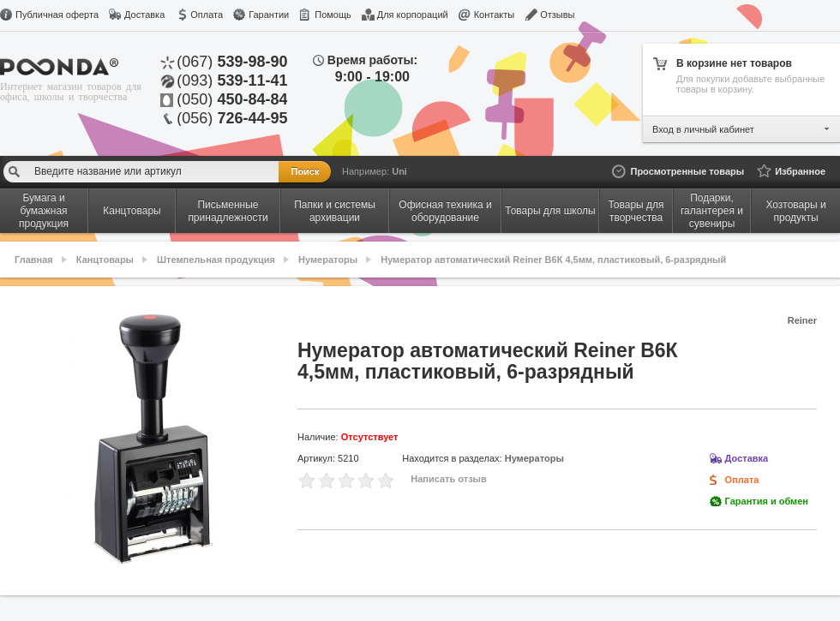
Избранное (800, 171)
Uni (399, 171)
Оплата (207, 15)
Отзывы (557, 15)
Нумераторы (328, 260)
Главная (34, 260)
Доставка (144, 15)
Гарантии (269, 15)
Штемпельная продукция (216, 260)
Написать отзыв (449, 479)
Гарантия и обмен (767, 501)
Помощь (333, 15)
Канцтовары (105, 260)
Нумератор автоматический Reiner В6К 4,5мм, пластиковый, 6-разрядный (553, 260)
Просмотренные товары (687, 171)
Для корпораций (413, 15)
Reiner (802, 320)
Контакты (495, 15)
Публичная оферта (57, 15)
